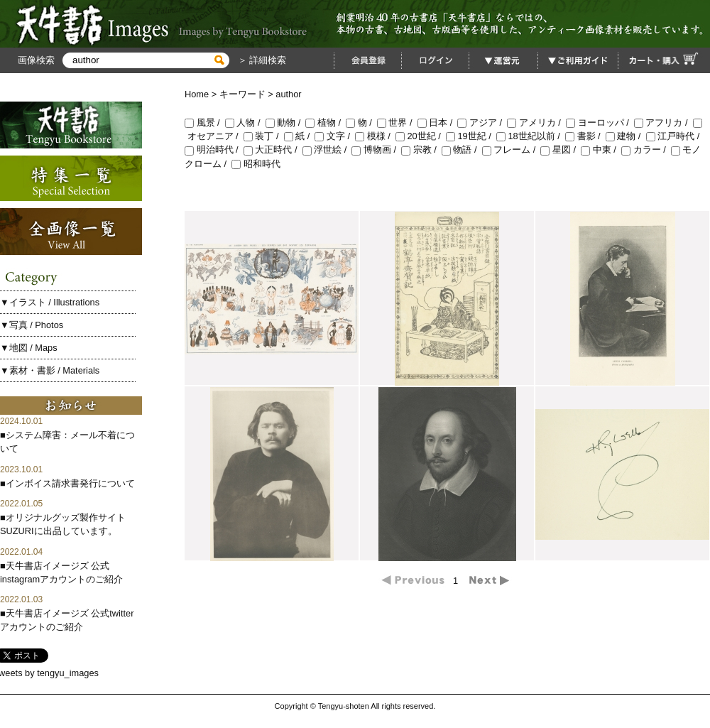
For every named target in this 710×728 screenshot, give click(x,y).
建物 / (626, 136)
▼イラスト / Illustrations (50, 302)
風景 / (205, 123)
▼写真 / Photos (32, 325)
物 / (361, 123)
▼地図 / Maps (29, 348)
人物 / (245, 123)
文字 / (335, 136)
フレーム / (512, 150)
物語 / (462, 150)
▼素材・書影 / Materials (50, 370)
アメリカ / (536, 123)
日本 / (438, 123)
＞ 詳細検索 (261, 60)
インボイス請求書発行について (70, 483)
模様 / (375, 136)
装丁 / (264, 136)
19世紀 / (471, 136)
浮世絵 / (327, 150)
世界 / (397, 123)
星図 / (561, 150)
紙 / (300, 136)
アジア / (482, 123)
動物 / (286, 123)
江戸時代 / (674, 136)
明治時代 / (214, 150)
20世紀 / (421, 136)
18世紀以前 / (531, 136)
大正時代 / (273, 150)
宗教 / (421, 150)
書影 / (585, 136)
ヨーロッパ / (600, 123)
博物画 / (376, 150)
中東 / (601, 150)
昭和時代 (256, 164)
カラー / (646, 150)
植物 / (326, 123)
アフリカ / (663, 123)
